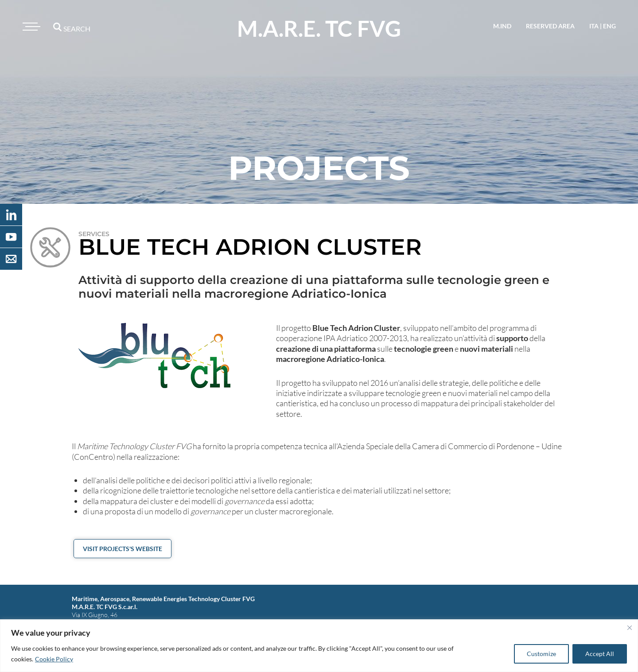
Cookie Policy (54, 659)
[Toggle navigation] (30, 27)
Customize (541, 654)
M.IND (502, 26)
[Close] (630, 628)
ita (594, 26)
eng (609, 26)
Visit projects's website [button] (123, 549)
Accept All (600, 654)
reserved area (550, 26)
